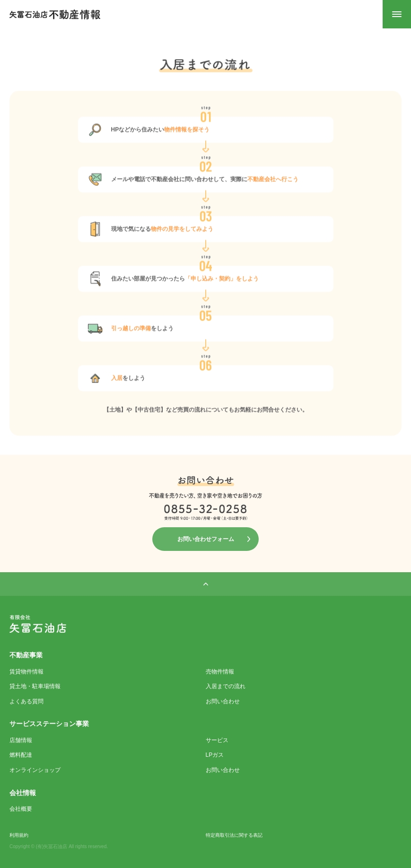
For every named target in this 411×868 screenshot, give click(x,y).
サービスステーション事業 (49, 724)
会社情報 (23, 793)
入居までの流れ (226, 686)
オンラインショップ (35, 770)
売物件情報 (220, 672)
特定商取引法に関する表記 (234, 835)
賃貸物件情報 (26, 672)
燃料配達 (21, 755)
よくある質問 (26, 701)
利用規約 (19, 835)
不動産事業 (26, 655)
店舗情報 (21, 740)
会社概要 (21, 809)
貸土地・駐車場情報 (35, 686)
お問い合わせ (223, 701)
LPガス (215, 755)
